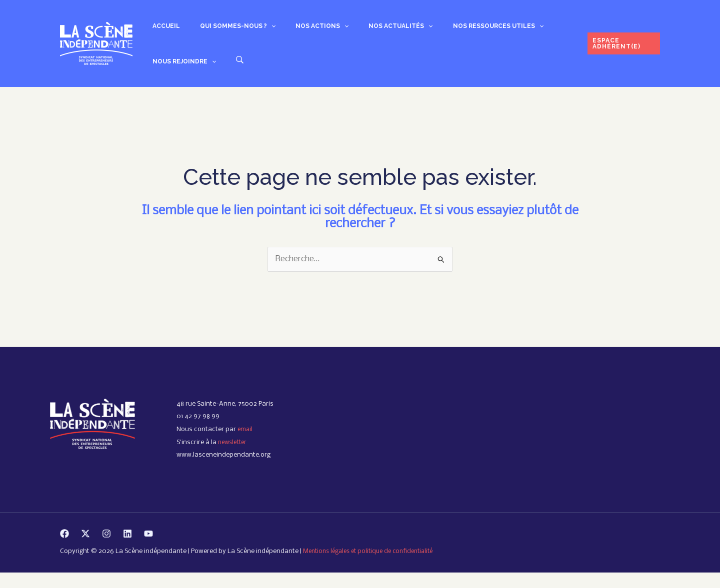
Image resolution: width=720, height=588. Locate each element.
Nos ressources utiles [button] (444, 29)
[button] (253, 29)
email (246, 445)
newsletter (234, 457)
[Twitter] (85, 549)
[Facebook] (64, 549)
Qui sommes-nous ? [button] (220, 29)
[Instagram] (106, 549)
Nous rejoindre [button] (529, 29)
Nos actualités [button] (358, 29)
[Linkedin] (127, 549)
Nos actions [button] (292, 29)
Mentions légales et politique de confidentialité (373, 567)
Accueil (160, 29)
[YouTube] (148, 549)
